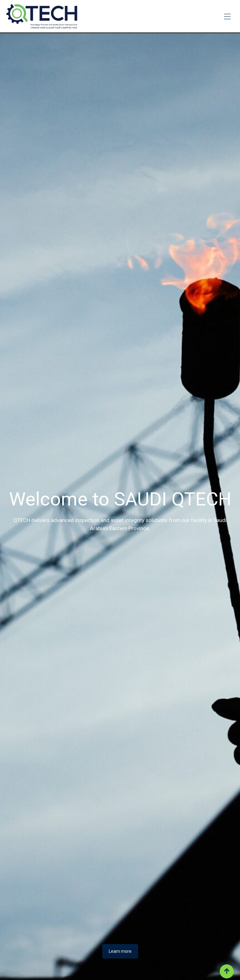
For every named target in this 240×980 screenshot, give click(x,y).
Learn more (120, 951)
